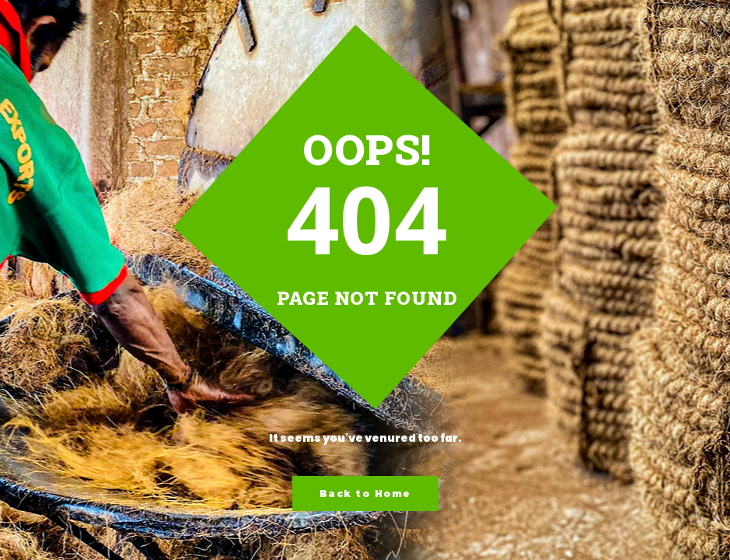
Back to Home (365, 493)
